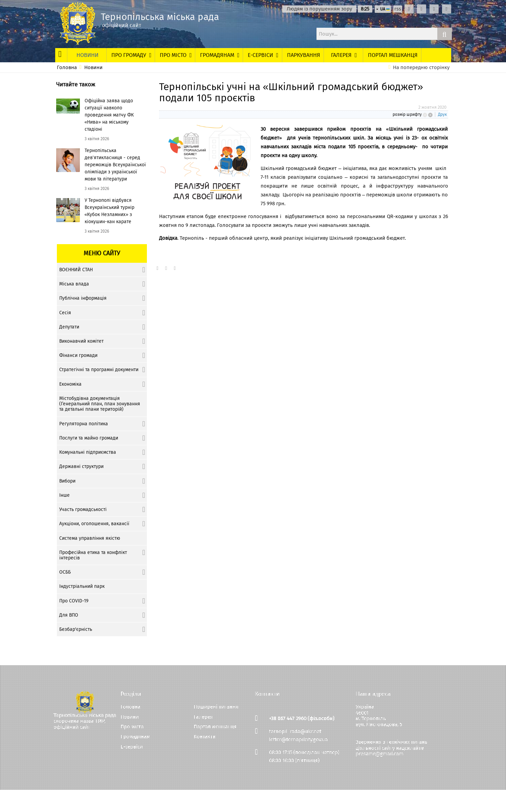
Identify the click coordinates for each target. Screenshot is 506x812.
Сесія (65, 313)
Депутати (69, 327)
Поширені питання (216, 707)
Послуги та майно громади (89, 438)
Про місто (132, 727)
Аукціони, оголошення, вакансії (94, 524)
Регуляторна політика (84, 424)
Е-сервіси (132, 747)
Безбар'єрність (76, 629)
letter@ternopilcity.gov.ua (298, 740)
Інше (64, 495)
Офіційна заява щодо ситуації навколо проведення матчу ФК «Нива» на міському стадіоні (109, 115)
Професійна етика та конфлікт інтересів (93, 555)
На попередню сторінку (421, 68)
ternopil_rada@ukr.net (295, 731)
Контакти (205, 737)
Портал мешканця (215, 727)
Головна (67, 68)
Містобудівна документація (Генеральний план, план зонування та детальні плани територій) (100, 404)
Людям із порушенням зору (319, 9)
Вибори (67, 481)
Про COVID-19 (74, 601)
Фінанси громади (78, 355)
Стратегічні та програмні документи (99, 370)
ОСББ (65, 572)
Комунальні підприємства (88, 452)
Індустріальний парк (82, 586)
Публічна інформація (83, 298)
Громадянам (135, 737)
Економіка (70, 384)
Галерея (203, 717)
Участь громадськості (83, 509)
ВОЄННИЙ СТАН (76, 270)
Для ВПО (69, 615)
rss (398, 9)
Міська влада (74, 284)
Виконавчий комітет (81, 341)
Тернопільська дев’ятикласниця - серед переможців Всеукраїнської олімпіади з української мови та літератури (115, 165)
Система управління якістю (90, 538)
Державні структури (81, 466)
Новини (93, 68)
